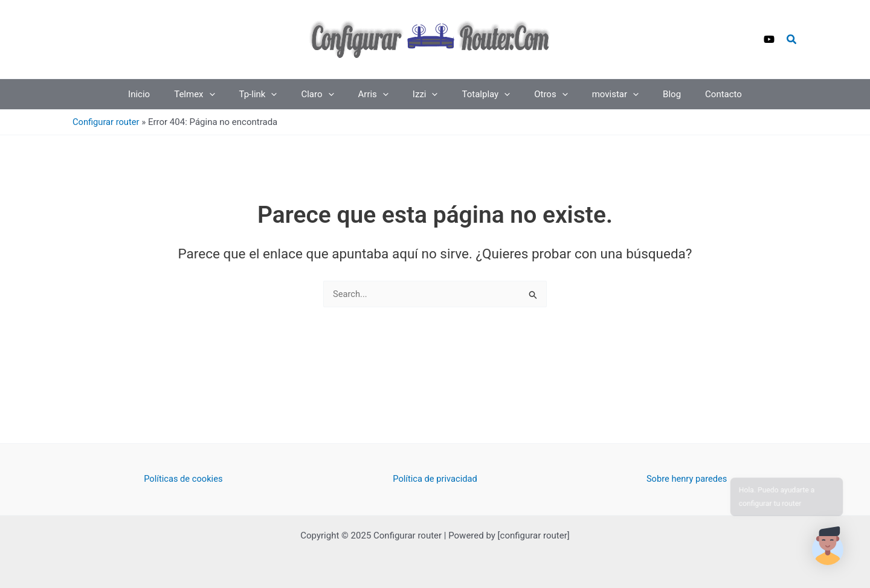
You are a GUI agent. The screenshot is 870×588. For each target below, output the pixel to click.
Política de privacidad (435, 479)
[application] (234, 94)
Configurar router (107, 122)
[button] (792, 40)
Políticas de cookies (183, 479)
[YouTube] (769, 39)
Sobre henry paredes (687, 479)
